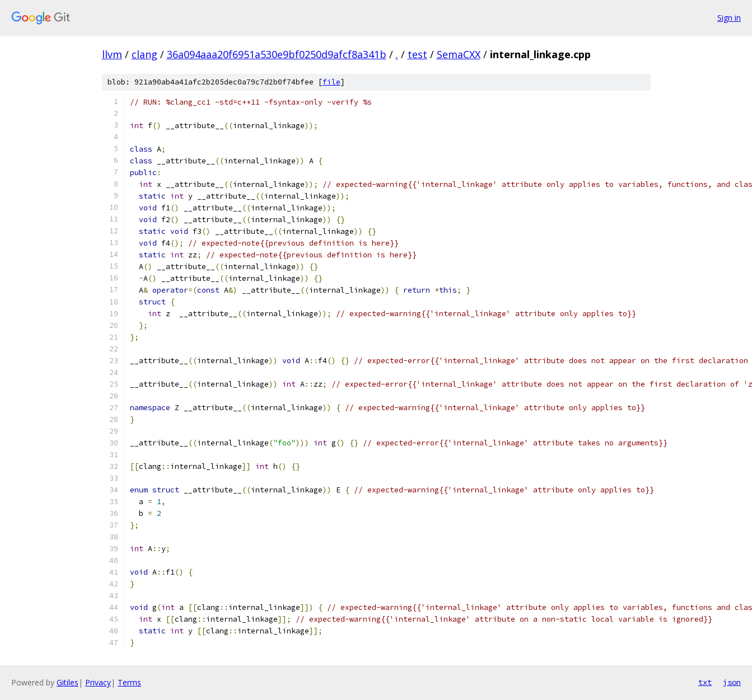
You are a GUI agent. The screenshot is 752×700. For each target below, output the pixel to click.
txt (705, 682)
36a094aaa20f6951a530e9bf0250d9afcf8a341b (277, 54)
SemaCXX (459, 54)
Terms (129, 682)
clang (144, 54)
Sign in (729, 18)
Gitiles (67, 682)
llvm (112, 54)
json (732, 682)
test (417, 54)
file (331, 82)
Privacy (98, 682)
